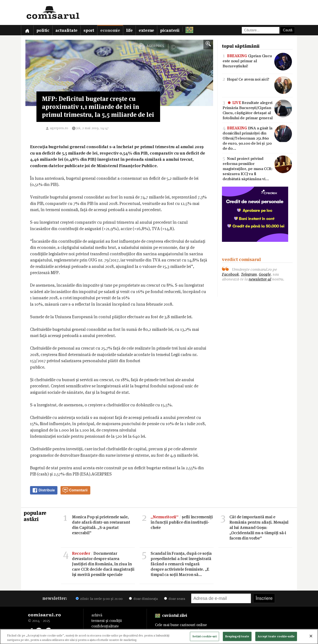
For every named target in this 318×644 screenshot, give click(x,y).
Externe (146, 30)
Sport (89, 30)
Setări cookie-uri (204, 637)
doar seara (175, 599)
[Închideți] (311, 637)
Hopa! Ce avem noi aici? (257, 79)
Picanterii (170, 30)
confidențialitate (105, 626)
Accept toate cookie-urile (276, 637)
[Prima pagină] (27, 30)
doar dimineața (143, 599)
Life (129, 30)
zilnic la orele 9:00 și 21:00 (99, 599)
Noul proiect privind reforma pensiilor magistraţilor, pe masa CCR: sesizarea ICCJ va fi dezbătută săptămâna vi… (257, 168)
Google (265, 274)
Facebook (230, 274)
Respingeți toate (237, 637)
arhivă (97, 615)
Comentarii (75, 490)
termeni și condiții (107, 621)
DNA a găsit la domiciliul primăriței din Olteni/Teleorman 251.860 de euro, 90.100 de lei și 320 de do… (257, 138)
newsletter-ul (260, 279)
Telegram (249, 274)
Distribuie (44, 490)
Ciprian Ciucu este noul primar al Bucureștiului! (257, 61)
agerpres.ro (59, 128)
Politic (43, 30)
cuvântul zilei (171, 615)
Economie (110, 30)
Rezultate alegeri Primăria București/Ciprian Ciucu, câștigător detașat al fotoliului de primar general (257, 110)
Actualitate (66, 30)
